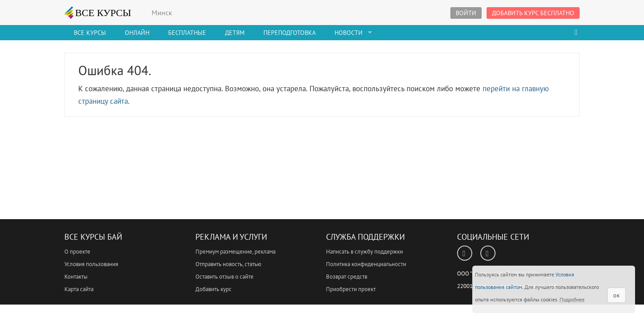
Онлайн (137, 33)
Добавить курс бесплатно (533, 13)
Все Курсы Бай (93, 237)
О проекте (77, 252)
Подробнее (572, 299)
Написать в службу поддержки (364, 252)
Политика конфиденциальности (366, 264)
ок (616, 295)
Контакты (76, 277)
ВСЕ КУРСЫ (98, 13)
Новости (349, 33)
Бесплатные (187, 33)
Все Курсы (90, 33)
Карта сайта (79, 289)
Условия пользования (91, 264)
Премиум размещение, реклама (235, 252)
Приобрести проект (351, 289)
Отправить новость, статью (228, 264)
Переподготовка (290, 33)
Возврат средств (347, 277)
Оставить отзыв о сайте (225, 277)
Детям (235, 33)
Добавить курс (214, 289)
